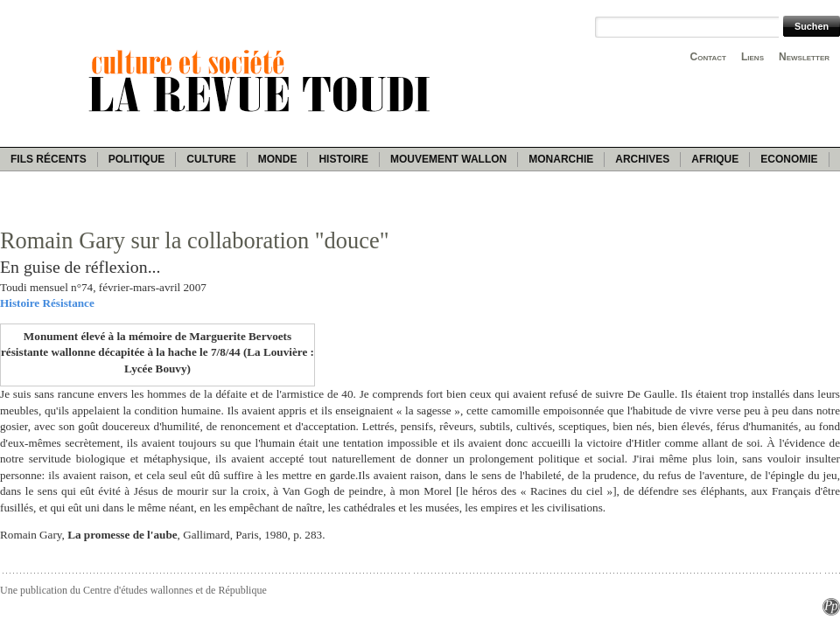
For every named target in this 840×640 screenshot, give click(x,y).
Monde (278, 159)
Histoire (343, 159)
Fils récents (49, 159)
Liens (752, 57)
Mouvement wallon (448, 159)
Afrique (715, 159)
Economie (789, 159)
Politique (137, 159)
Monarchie (561, 159)
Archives (642, 159)
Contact (708, 57)
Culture (211, 159)
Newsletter (804, 57)
